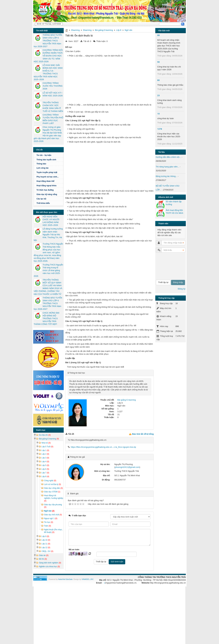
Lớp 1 (45, 450)
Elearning (76, 30)
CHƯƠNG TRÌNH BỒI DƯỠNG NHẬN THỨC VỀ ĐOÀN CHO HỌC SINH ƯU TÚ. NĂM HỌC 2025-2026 (48, 56)
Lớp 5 (45, 465)
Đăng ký (182, 289)
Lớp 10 (46, 540)
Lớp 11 (46, 544)
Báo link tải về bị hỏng (143, 434)
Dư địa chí (45, 435)
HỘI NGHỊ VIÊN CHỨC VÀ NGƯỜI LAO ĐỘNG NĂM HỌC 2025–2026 (51, 221)
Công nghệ (50, 481)
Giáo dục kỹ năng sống (47, 194)
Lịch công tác (43, 168)
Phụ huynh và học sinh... (48, 177)
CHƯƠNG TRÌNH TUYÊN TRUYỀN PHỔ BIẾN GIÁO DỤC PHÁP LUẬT (53, 119)
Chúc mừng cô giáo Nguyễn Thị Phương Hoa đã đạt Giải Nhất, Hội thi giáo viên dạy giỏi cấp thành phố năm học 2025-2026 (48, 134)
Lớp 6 (45, 469)
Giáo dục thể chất (53, 515)
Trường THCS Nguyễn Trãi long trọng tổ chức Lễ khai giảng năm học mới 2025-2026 (48, 270)
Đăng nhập (178, 282)
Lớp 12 (46, 548)
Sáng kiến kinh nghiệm (50, 563)
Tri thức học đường (45, 190)
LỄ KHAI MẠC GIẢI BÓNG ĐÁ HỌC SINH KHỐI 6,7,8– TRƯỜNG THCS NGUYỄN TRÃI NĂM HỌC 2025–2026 (48, 72)
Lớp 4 (45, 462)
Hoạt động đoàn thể (49, 181)
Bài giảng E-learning (104, 30)
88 (159, 35)
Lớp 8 (119, 30)
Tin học (49, 522)
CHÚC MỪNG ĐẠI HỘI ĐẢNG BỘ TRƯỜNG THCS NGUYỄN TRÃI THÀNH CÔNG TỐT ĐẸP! (46, 319)
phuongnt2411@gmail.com (127, 467)
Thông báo (49, 164)
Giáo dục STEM (52, 492)
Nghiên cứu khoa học (49, 567)
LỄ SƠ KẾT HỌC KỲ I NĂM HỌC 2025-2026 (53, 94)
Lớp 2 (45, 454)
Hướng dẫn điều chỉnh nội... (168, 157)
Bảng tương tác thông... (167, 176)
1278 (160, 129)
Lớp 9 (45, 536)
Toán (48, 526)
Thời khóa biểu (43, 203)
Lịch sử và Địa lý (52, 484)
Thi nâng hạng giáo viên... (167, 167)
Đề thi (43, 559)
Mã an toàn (74, 549)
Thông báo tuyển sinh (46, 160)
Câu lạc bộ (41, 199)
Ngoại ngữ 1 (51, 518)
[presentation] (169, 266)
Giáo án (44, 555)
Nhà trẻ (46, 443)
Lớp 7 (45, 473)
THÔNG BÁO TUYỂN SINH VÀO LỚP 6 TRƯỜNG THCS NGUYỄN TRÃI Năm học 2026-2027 (48, 41)
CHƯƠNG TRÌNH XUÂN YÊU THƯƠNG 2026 (53, 86)
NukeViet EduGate (65, 579)
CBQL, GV (47, 551)
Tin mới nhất (42, 31)
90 (159, 62)
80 (159, 80)
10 (159, 114)
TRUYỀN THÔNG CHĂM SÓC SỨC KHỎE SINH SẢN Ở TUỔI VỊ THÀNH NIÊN (53, 107)
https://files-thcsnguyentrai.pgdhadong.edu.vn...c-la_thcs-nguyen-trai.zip (103, 447)
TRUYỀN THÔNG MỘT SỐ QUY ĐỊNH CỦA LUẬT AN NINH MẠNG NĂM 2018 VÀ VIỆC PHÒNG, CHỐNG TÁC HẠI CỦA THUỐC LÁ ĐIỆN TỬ (48, 287)
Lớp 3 (45, 458)
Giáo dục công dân (53, 488)
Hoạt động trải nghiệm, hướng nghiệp (54, 498)
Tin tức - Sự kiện (44, 155)
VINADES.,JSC (88, 579)
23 (159, 95)
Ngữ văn (128, 30)
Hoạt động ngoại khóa (46, 186)
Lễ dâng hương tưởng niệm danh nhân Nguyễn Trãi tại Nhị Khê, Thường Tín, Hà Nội (48, 234)
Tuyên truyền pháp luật (47, 172)
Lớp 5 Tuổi (47, 447)
